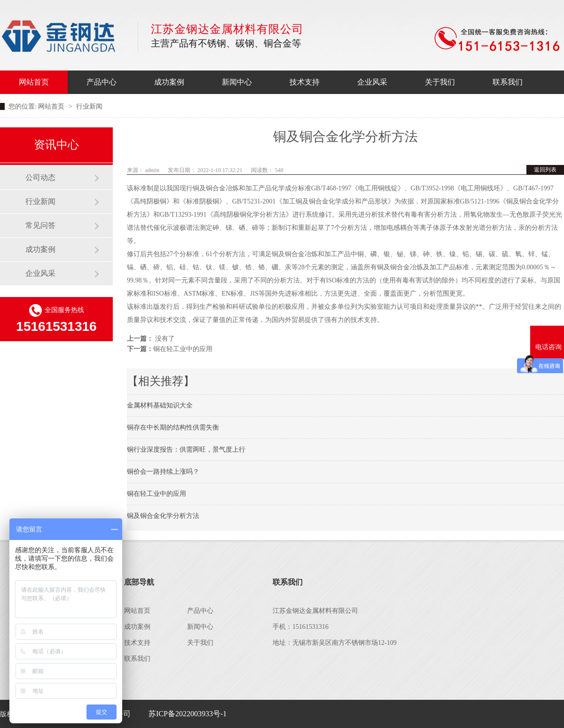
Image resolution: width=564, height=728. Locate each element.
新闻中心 (237, 82)
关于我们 (440, 82)
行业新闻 (40, 201)
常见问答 (40, 225)
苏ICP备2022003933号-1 (188, 714)
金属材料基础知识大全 (160, 405)
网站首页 (34, 82)
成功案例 (169, 82)
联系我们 (508, 82)
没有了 (165, 339)
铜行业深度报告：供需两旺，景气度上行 (186, 450)
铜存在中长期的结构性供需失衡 (173, 427)
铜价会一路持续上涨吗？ (163, 472)
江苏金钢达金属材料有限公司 (64, 36)
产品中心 (102, 82)
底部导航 (139, 582)
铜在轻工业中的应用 (183, 349)
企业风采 (372, 82)
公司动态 (40, 177)
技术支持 (305, 82)
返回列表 (545, 170)
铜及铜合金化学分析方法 (163, 516)
